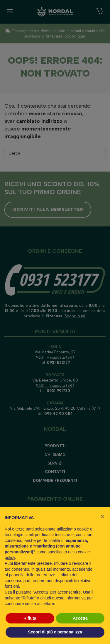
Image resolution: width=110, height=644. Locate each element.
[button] (102, 516)
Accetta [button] (80, 618)
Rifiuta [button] (30, 618)
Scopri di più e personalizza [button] (55, 632)
